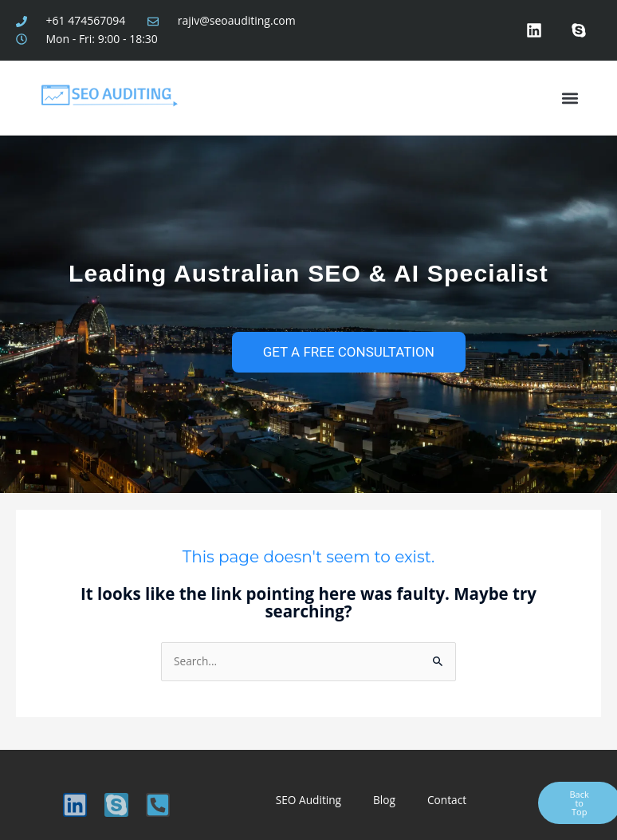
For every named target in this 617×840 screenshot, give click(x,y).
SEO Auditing (308, 800)
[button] (570, 98)
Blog (384, 800)
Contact (447, 800)
